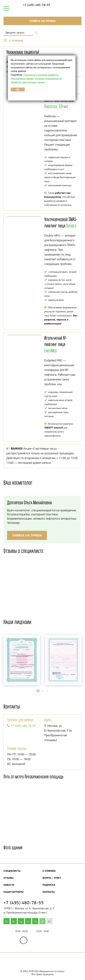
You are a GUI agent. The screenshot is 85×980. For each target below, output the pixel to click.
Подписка (49, 885)
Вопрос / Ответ (52, 878)
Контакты (49, 892)
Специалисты (12, 871)
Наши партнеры (14, 892)
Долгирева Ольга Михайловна (29, 503)
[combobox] (18, 33)
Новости (9, 885)
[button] (38, 691)
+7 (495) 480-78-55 (37, 5)
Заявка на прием (42, 21)
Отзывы (9, 878)
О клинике (49, 871)
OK (18, 89)
